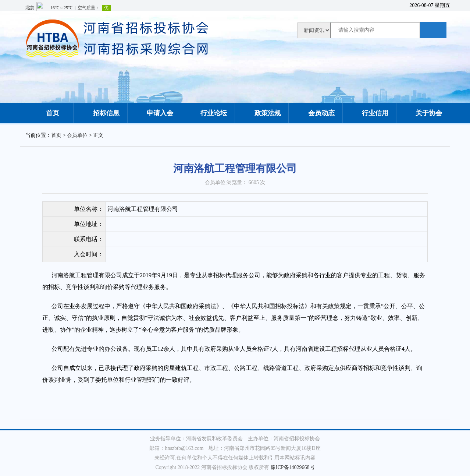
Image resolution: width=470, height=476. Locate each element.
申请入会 (154, 113)
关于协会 (423, 113)
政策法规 (262, 113)
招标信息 (100, 113)
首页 (47, 113)
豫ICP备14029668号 (293, 467)
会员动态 (316, 113)
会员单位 (77, 135)
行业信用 (369, 113)
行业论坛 (208, 113)
